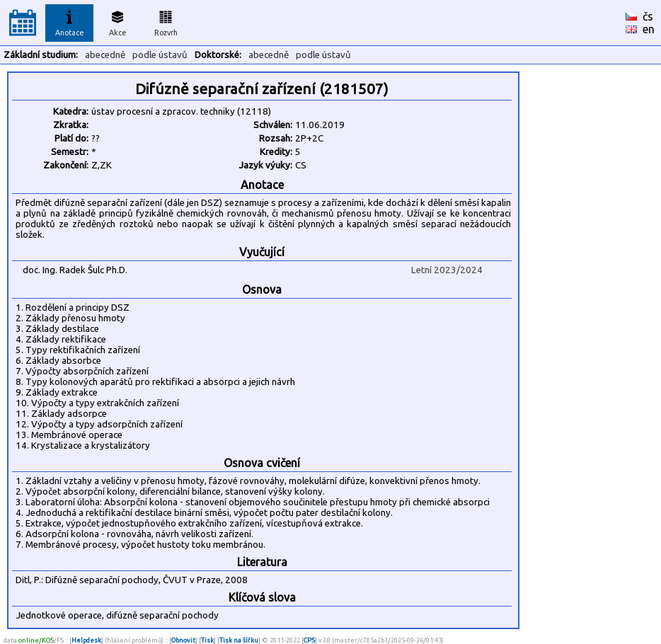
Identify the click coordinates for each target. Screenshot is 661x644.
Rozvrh (166, 21)
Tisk (207, 640)
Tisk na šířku (239, 640)
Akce (117, 21)
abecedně (105, 55)
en (649, 29)
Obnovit (183, 640)
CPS (309, 640)
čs (648, 16)
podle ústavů (160, 55)
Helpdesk (86, 640)
